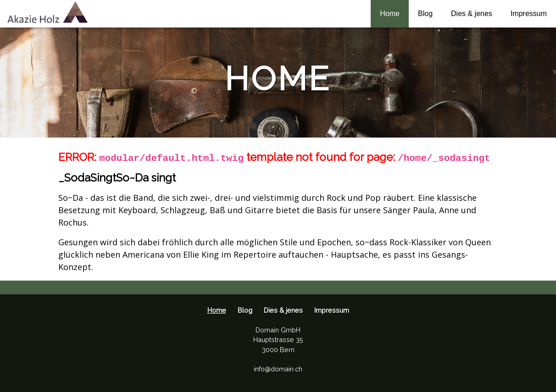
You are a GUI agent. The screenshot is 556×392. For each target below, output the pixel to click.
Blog (425, 14)
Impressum (529, 14)
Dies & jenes (472, 14)
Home (390, 14)
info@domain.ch (278, 369)
